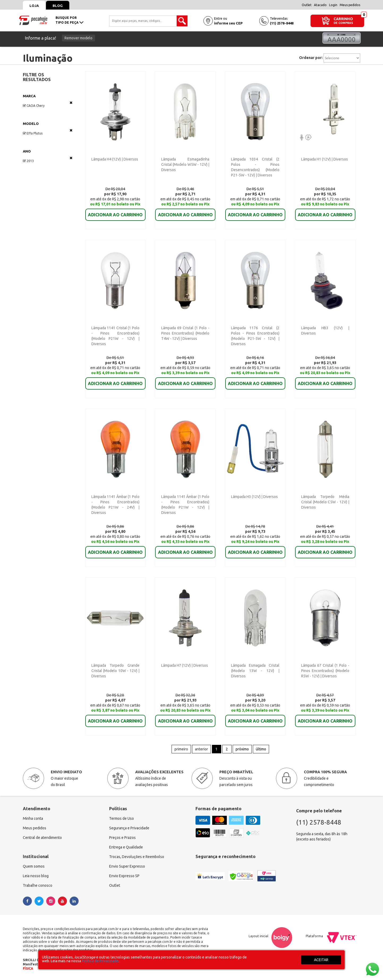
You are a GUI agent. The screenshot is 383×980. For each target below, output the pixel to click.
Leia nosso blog (36, 876)
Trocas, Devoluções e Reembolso (137, 857)
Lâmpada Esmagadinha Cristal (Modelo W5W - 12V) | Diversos (185, 164)
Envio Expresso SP (124, 876)
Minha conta (33, 818)
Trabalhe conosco (38, 885)
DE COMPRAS (343, 23)
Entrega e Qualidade (126, 847)
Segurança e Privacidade (129, 828)
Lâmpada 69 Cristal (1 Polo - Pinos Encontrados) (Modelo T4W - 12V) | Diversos (185, 333)
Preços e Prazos (122, 838)
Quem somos (34, 866)
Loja (34, 6)
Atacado (320, 5)
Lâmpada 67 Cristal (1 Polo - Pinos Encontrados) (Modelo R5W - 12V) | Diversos (325, 671)
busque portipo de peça (69, 20)
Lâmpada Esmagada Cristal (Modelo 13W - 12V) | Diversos (255, 671)
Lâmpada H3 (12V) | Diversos (254, 497)
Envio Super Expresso (127, 866)
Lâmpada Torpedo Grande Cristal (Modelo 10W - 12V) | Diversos (115, 671)
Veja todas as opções (71, 103)
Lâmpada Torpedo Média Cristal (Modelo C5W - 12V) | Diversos (325, 502)
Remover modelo (78, 38)
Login (333, 5)
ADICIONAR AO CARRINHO (115, 211)
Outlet (307, 5)
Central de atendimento (42, 838)
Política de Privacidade (100, 961)
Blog (58, 6)
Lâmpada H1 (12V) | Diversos (325, 159)
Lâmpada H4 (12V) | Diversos (115, 159)
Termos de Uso (122, 818)
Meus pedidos (350, 5)
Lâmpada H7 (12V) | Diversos (185, 665)
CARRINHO (343, 19)
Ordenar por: (311, 58)
